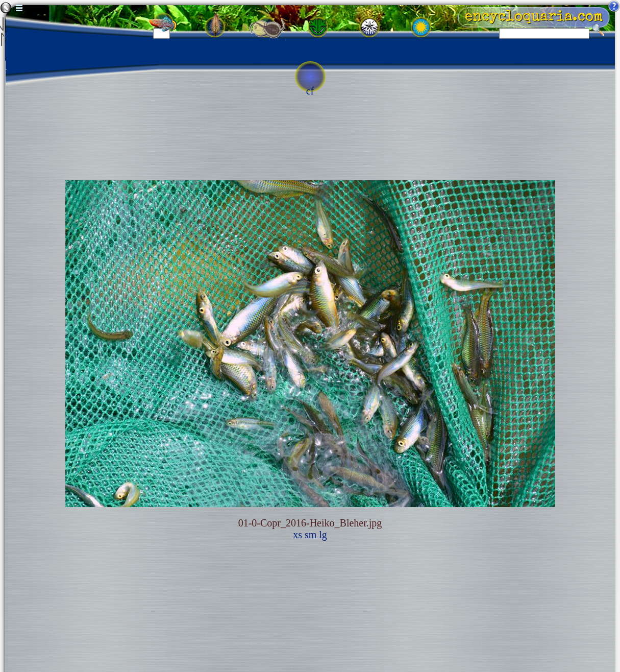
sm (311, 535)
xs (297, 535)
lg (323, 535)
